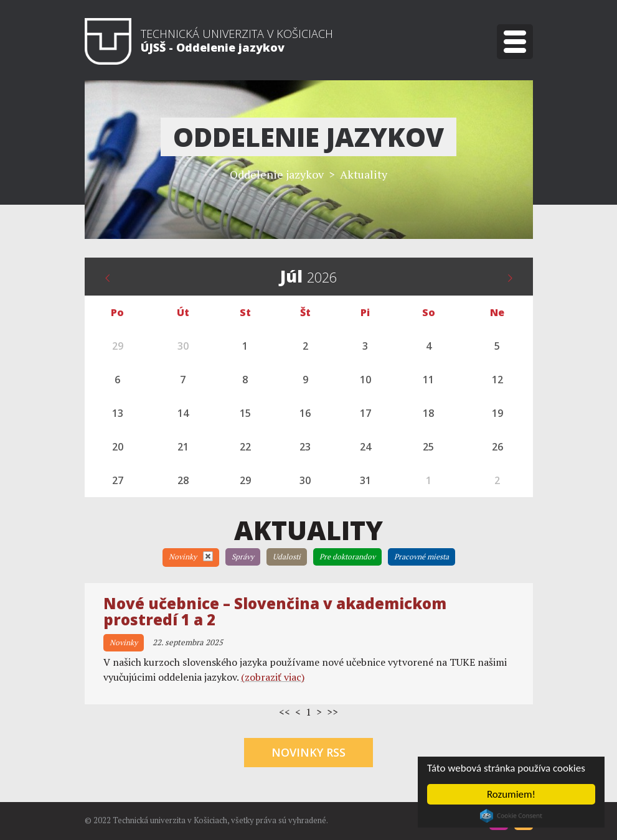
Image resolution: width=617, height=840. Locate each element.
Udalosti (287, 557)
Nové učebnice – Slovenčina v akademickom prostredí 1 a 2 (275, 611)
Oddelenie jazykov (277, 174)
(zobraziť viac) (273, 677)
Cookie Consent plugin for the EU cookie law (511, 816)
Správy (243, 557)
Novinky (191, 556)
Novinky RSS (308, 752)
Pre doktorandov (347, 557)
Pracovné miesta (422, 557)
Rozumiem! (511, 794)
